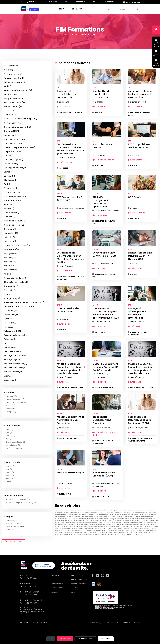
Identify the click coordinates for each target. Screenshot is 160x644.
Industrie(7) (9, 237)
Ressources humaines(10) (16, 335)
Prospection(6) (11, 315)
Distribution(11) (11, 180)
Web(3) (8, 376)
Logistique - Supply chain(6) (17, 245)
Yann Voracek (123, 623)
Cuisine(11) (9, 156)
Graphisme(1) (10, 229)
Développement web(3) (15, 168)
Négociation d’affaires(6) (16, 278)
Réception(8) (10, 323)
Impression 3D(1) (12, 233)
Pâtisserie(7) (10, 290)
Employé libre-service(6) (15, 196)
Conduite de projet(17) (14, 143)
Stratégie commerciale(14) (16, 355)
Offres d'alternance (79, 579)
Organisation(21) (12, 286)
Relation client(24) (12, 331)
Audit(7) (8, 86)
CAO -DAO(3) (10, 111)
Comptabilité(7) (11, 131)
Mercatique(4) (11, 266)
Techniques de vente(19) (15, 368)
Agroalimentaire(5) (13, 74)
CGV (53, 579)
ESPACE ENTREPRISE (132, 2)
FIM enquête (65, 639)
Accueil (68, 34)
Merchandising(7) (12, 270)
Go (51, 639)
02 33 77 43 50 (31, 595)
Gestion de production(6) (16, 221)
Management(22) (12, 253)
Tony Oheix (135, 623)
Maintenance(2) (11, 249)
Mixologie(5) (10, 274)
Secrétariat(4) (11, 347)
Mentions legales (58, 588)
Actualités (75, 588)
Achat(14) (9, 70)
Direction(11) (9, 176)
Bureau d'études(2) (13, 107)
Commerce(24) (11, 115)
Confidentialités (57, 584)
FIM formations (77, 575)
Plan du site (55, 575)
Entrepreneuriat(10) (13, 200)
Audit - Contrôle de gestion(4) (18, 90)
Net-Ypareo (106, 639)
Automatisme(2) (12, 94)
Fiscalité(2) (9, 209)
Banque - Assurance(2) (15, 98)
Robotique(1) (10, 339)
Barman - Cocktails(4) (14, 102)
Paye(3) (8, 294)
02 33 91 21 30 (30, 586)
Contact (54, 592)
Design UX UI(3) (11, 164)
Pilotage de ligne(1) (13, 298)
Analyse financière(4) (14, 78)
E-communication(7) (14, 192)
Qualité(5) (9, 319)
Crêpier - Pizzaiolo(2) (14, 151)
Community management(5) (17, 127)
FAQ (73, 592)
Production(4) (11, 311)
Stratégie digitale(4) (13, 360)
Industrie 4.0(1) (11, 241)
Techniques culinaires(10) (16, 364)
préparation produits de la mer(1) (19, 306)
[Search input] (121, 9)
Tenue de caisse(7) (13, 372)
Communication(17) (13, 123)
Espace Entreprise (79, 584)
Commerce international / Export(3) (21, 119)
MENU (63, 9)
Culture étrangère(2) (14, 160)
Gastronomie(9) (12, 213)
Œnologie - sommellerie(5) (17, 282)
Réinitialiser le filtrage (13, 541)
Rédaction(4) (10, 327)
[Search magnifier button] (137, 9)
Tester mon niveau (85, 639)
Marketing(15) (10, 258)
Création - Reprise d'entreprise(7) (20, 147)
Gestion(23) (10, 217)
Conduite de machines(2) (16, 139)
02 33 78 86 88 (31, 578)
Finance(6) (9, 204)
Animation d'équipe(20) (15, 82)
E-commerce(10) (12, 188)
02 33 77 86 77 (31, 603)
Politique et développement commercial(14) (24, 302)
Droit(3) (8, 184)
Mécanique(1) (10, 262)
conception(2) (11, 135)
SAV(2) (7, 343)
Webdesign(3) (11, 380)
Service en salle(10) (13, 351)
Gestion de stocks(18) (14, 225)
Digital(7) (8, 172)
